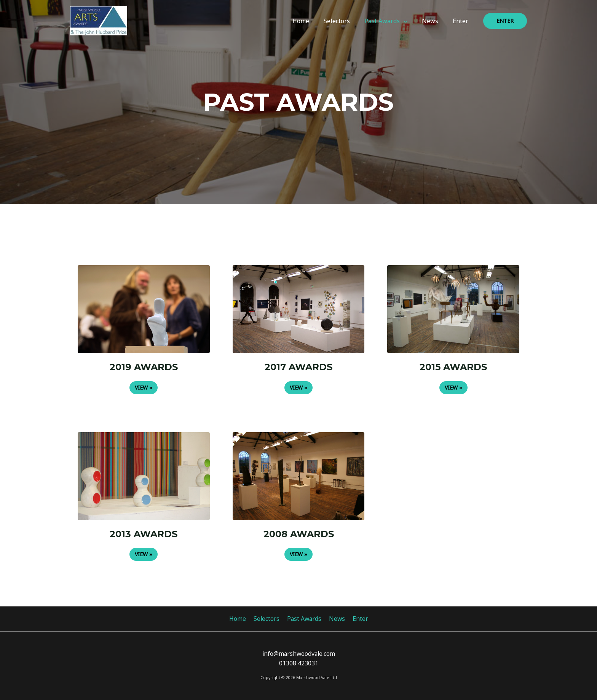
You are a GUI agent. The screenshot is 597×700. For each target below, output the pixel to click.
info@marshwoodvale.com (298, 654)
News (336, 619)
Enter (358, 619)
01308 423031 (299, 663)
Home (239, 619)
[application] (409, 21)
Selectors (267, 619)
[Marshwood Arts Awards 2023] (99, 20)
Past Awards (304, 619)
